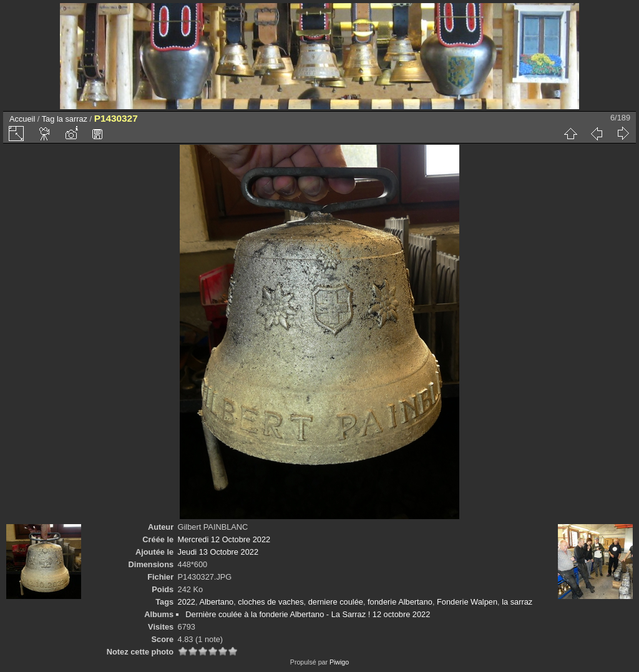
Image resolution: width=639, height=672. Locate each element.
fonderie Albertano (400, 602)
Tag (48, 119)
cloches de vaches (271, 602)
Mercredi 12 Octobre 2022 (224, 539)
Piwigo (339, 662)
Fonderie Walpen (467, 602)
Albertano (216, 602)
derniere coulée (336, 602)
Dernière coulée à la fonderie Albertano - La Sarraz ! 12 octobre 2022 (308, 614)
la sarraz (72, 119)
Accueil (22, 119)
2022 (187, 602)
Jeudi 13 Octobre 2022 (218, 552)
